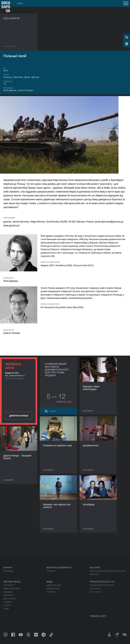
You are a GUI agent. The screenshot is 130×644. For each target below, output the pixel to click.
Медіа (50, 582)
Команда (8, 592)
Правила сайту (98, 616)
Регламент (9, 585)
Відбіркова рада (12, 589)
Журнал (8, 568)
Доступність (10, 599)
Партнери (8, 595)
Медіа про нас (54, 585)
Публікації (8, 571)
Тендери (8, 602)
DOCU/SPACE (96, 592)
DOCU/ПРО (95, 568)
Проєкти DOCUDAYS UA (102, 582)
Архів (6, 609)
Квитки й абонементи (59, 568)
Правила (51, 571)
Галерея (51, 592)
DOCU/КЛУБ (95, 589)
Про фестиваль (12, 582)
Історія (7, 605)
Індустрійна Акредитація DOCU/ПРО (108, 571)
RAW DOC (94, 574)
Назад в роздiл (10, 46)
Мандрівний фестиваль (102, 585)
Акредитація (53, 589)
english (20, 3)
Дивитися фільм (19, 416)
